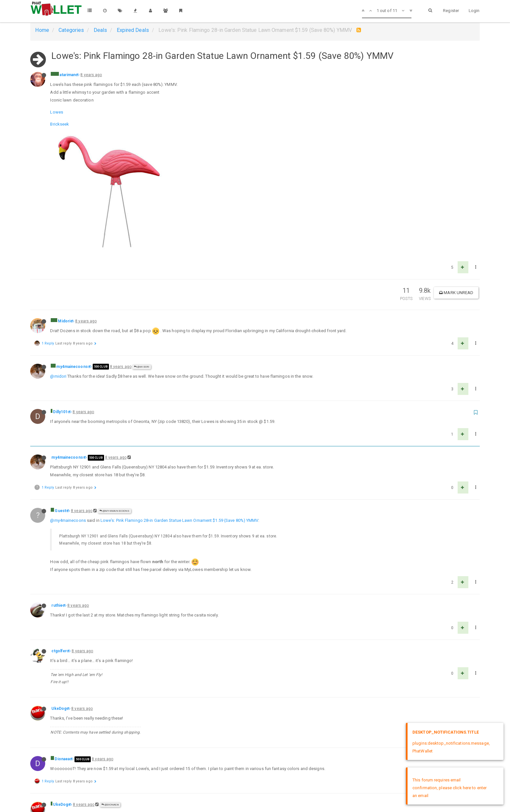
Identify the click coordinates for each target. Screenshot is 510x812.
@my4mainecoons (115, 392)
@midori (58, 258)
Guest (60, 392)
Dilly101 (60, 293)
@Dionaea (110, 686)
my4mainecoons (72, 248)
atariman (67, 75)
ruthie (57, 487)
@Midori (142, 248)
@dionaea (60, 696)
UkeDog (59, 590)
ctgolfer (59, 533)
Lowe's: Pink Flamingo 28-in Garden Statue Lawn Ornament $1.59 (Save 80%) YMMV (180, 402)
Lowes (57, 112)
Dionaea (62, 641)
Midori (64, 203)
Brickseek (60, 124)
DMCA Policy (255, 801)
